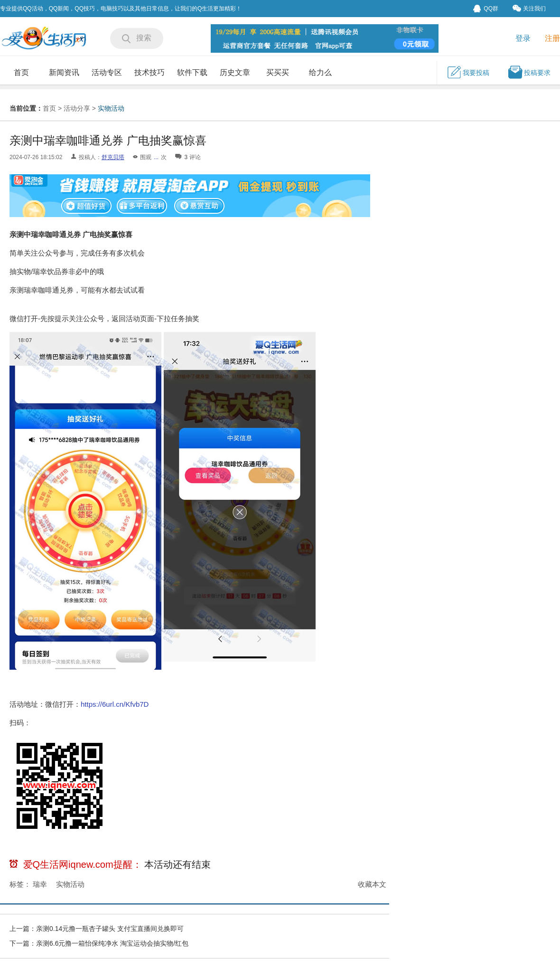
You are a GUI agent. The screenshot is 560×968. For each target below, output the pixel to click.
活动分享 (77, 108)
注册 (552, 38)
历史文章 (235, 72)
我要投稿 (468, 72)
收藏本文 (372, 884)
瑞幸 (40, 884)
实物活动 (111, 108)
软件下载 (192, 72)
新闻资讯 (64, 72)
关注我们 (529, 8)
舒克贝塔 (113, 157)
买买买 (278, 72)
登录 (523, 38)
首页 (21, 72)
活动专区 (107, 72)
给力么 (320, 72)
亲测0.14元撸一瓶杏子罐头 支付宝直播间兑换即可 (110, 929)
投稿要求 (529, 72)
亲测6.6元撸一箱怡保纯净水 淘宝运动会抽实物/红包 (112, 943)
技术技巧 (149, 72)
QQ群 (486, 9)
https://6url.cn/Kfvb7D (115, 704)
